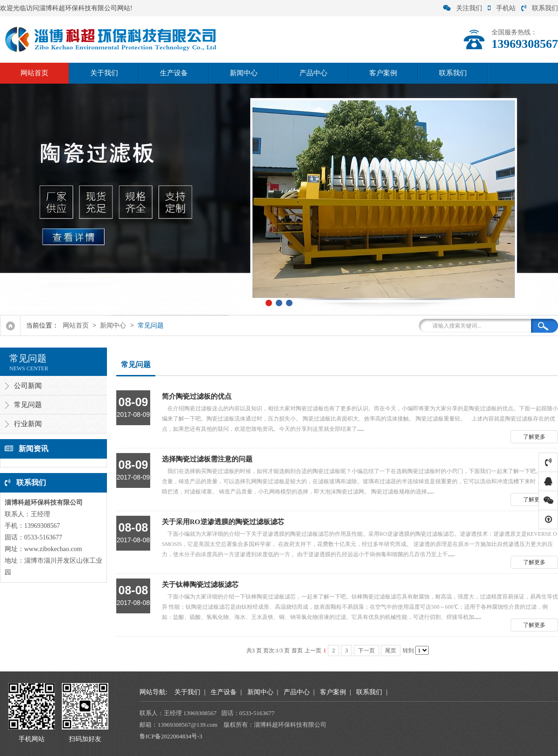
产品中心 (313, 73)
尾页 (391, 651)
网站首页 (34, 73)
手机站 (502, 8)
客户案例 (383, 73)
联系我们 (540, 8)
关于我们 (104, 73)
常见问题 (151, 325)
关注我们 (463, 8)
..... (337, 411)
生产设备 (174, 73)
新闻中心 (244, 73)
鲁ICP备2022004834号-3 (171, 736)
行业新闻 (28, 424)
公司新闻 (28, 386)
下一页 (366, 651)
